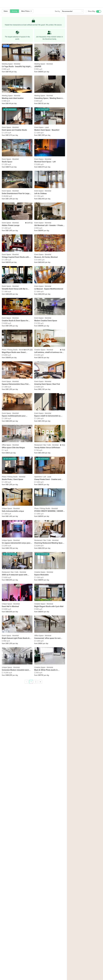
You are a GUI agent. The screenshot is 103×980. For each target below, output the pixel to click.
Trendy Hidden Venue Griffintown (47, 447)
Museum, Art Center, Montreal (46, 257)
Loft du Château (41, 193)
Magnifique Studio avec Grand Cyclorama (14, 352)
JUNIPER (38, 66)
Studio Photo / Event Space (12, 479)
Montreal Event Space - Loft (45, 162)
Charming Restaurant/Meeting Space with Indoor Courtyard (49, 543)
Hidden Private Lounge (11, 225)
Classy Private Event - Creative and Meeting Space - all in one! (48, 479)
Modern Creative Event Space (46, 320)
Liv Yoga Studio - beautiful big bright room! (16, 67)
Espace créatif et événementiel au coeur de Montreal (47, 416)
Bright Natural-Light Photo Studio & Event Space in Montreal (16, 638)
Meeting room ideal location (13, 98)
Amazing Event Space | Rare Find (47, 384)
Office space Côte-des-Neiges (13, 447)
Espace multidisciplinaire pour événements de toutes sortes (14, 416)
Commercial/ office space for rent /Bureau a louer (47, 638)
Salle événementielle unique (13, 511)
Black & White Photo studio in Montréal (46, 670)
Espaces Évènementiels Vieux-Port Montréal (15, 384)
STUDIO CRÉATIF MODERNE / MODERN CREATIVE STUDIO (49, 511)
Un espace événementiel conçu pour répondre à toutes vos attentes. (16, 543)
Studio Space (7, 162)
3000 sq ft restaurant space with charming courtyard (15, 575)
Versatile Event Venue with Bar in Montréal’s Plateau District (15, 289)
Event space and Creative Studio (14, 130)
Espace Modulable (41, 575)
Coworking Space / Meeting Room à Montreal (48, 98)
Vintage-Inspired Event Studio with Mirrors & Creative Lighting (15, 257)
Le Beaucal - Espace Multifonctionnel (49, 289)
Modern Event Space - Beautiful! (47, 130)
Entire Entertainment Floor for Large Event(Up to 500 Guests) (16, 194)
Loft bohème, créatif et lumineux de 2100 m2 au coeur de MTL (48, 352)
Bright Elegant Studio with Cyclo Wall (49, 606)
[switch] (99, 11)
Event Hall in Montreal (10, 606)
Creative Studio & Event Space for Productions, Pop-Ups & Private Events (17, 321)
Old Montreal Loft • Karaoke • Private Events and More (49, 225)
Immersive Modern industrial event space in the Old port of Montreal (15, 670)
